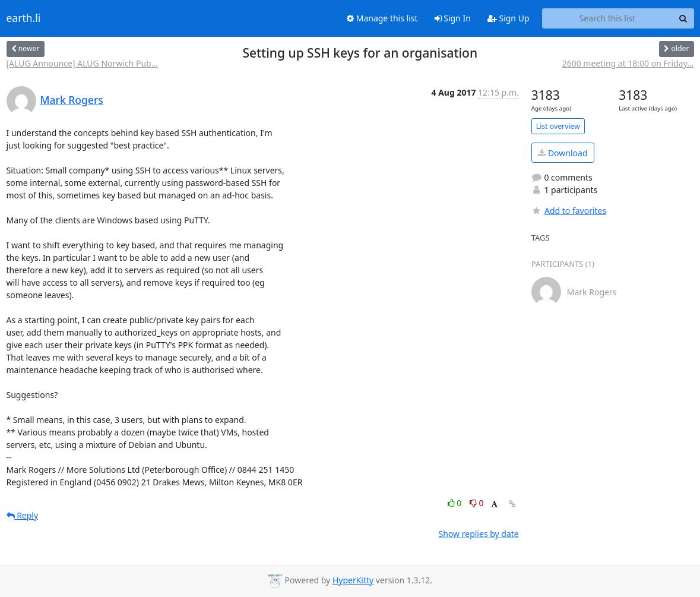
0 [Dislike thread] (477, 503)
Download (563, 153)
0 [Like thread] (456, 503)
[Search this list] (608, 18)
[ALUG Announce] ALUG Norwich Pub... (82, 63)
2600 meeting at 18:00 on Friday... (628, 63)
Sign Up (509, 18)
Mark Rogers (72, 100)
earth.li (24, 18)
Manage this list (382, 18)
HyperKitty (353, 580)
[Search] (683, 18)
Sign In (453, 18)
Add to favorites (569, 211)
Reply (23, 515)
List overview (558, 126)
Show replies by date (479, 534)
